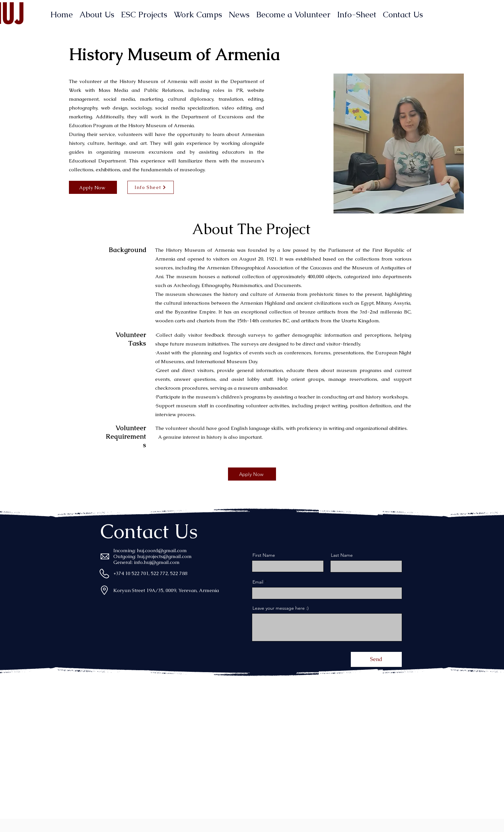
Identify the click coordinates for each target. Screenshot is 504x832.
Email (258, 582)
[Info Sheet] (151, 187)
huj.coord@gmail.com (162, 550)
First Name (264, 555)
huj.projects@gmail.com (164, 556)
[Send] (376, 659)
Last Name (342, 555)
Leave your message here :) (281, 608)
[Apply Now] (93, 187)
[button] (399, 144)
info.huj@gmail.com (157, 562)
